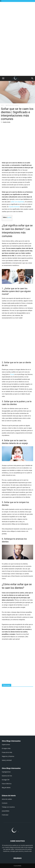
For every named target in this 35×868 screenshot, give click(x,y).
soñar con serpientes (17, 202)
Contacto (5, 803)
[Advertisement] (17, 20)
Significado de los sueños (12, 105)
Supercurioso (6, 745)
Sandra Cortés (7, 122)
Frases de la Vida (7, 752)
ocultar (9, 217)
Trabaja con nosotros (8, 807)
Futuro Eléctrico (7, 784)
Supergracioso (6, 772)
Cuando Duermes (14, 207)
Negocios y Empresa (8, 756)
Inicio (2, 105)
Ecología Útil (6, 780)
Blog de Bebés (6, 788)
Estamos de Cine (7, 776)
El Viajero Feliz (6, 748)
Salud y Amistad (7, 760)
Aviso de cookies (7, 799)
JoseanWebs (6, 811)
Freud (12, 374)
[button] (3, 78)
